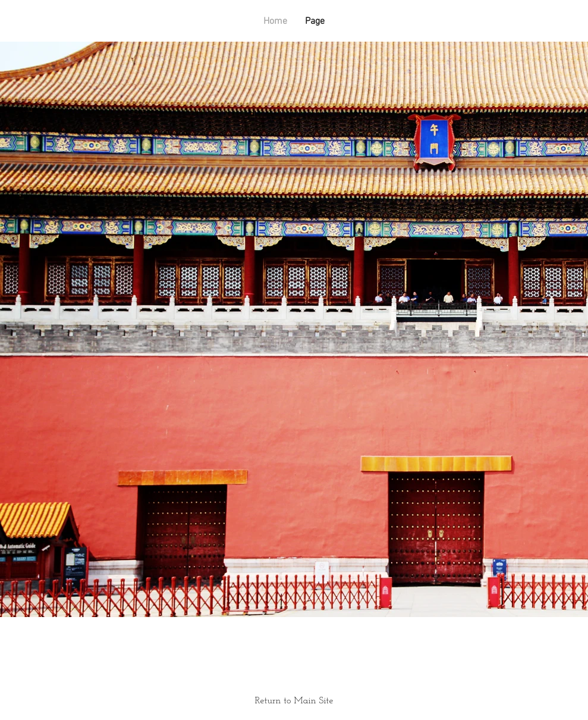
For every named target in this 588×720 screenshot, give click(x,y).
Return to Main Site (294, 701)
